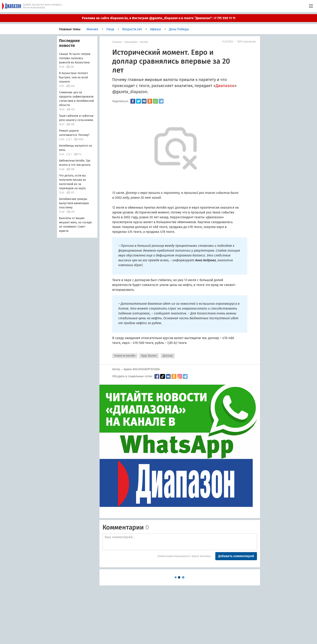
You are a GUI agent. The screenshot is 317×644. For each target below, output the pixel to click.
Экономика (131, 42)
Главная (117, 42)
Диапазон (225, 86)
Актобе (144, 42)
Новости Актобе (125, 356)
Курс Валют (149, 356)
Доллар (168, 356)
